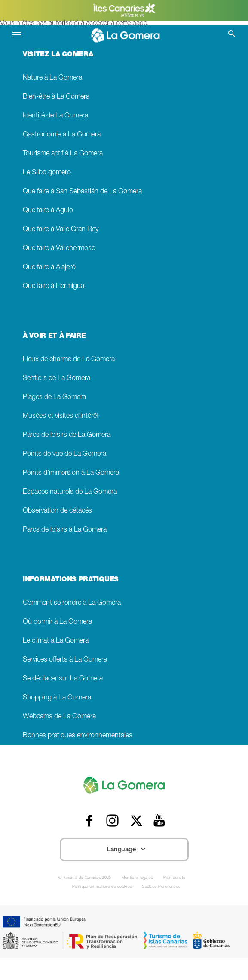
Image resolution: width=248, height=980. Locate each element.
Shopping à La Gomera (57, 698)
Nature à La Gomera (52, 78)
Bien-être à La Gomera (56, 97)
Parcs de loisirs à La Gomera (65, 530)
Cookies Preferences (161, 887)
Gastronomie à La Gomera (62, 135)
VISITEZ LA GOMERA (58, 55)
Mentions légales (137, 878)
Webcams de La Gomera (59, 717)
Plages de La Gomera (54, 397)
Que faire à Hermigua (54, 286)
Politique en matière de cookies (102, 887)
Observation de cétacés (57, 511)
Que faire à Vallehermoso (59, 249)
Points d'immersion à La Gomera (71, 473)
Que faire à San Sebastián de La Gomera (82, 192)
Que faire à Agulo (48, 211)
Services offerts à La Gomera (65, 660)
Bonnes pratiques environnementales (78, 736)
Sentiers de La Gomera (57, 379)
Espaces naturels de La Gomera (70, 492)
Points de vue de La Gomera (64, 454)
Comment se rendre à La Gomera (72, 603)
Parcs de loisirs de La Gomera (67, 435)
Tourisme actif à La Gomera (63, 154)
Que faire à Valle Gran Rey (61, 230)
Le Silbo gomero (47, 173)
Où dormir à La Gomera (57, 622)
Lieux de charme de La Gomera (69, 360)
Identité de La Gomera (55, 116)
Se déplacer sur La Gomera (63, 679)
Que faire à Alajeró (49, 267)
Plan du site (175, 878)
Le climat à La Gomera (56, 641)
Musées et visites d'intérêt (61, 416)
